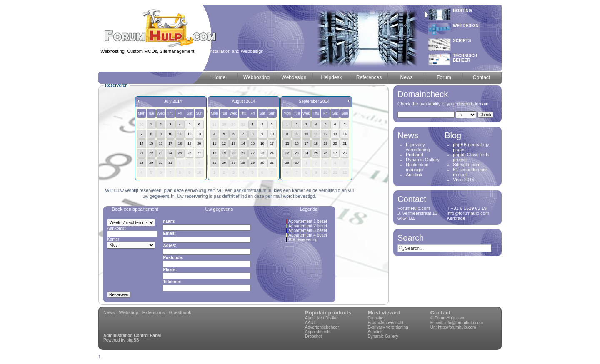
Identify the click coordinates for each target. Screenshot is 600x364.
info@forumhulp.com (464, 323)
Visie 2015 (464, 180)
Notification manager (417, 167)
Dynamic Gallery (423, 160)
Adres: (170, 246)
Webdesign (466, 26)
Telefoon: (172, 282)
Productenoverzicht (385, 323)
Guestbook (180, 312)
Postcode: (173, 258)
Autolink (414, 175)
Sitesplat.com (467, 165)
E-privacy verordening (418, 147)
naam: (169, 221)
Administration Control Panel (132, 335)
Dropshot (314, 336)
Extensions (154, 312)
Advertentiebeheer (322, 327)
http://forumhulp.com (457, 327)
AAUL (310, 323)
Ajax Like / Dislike (321, 318)
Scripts (462, 41)
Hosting (462, 11)
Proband (415, 155)
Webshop (129, 312)
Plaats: (170, 270)
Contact (440, 313)
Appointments (318, 332)
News (109, 312)
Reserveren (116, 85)
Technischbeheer (465, 58)
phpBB (133, 340)
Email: (169, 233)
